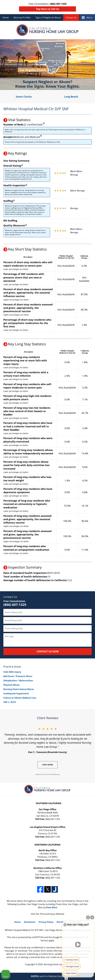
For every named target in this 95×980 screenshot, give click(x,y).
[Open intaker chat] (66, 979)
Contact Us (71, 18)
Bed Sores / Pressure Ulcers (18, 676)
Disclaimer (30, 922)
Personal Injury (48, 914)
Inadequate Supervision (16, 693)
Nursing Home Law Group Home (48, 30)
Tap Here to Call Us (47, 9)
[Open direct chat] (88, 917)
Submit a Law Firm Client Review (48, 774)
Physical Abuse (11, 685)
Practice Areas (12, 667)
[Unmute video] (78, 945)
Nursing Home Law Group (57, 964)
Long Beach (71, 97)
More (89, 18)
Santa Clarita (24, 97)
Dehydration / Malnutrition (18, 681)
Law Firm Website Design (48, 976)
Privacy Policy (46, 922)
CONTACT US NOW (48, 651)
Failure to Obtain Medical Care (20, 698)
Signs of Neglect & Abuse (48, 18)
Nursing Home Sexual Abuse (19, 689)
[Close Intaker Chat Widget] (92, 917)
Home (6, 18)
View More (48, 765)
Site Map (61, 922)
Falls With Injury (12, 672)
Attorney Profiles (22, 18)
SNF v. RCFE (10, 702)
